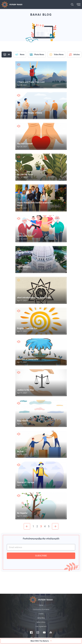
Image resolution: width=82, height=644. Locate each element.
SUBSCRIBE (41, 556)
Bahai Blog (41, 618)
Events (41, 614)
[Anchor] (51, 632)
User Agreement (41, 626)
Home (41, 605)
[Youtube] (44, 632)
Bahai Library (41, 622)
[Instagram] (38, 632)
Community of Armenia (41, 609)
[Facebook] (31, 632)
